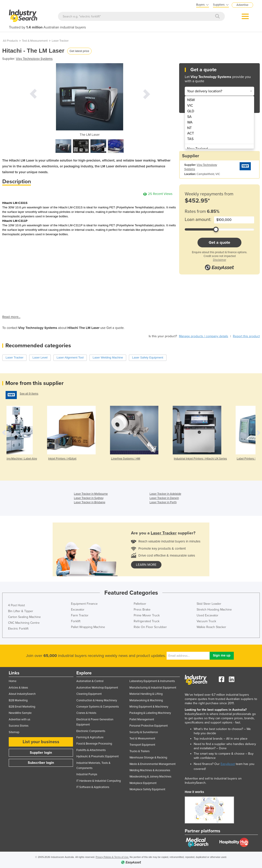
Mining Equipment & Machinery (149, 707)
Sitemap (14, 732)
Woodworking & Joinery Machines (150, 777)
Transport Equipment (142, 745)
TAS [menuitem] (190, 139)
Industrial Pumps (87, 774)
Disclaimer (220, 260)
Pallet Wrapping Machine (88, 627)
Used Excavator (207, 615)
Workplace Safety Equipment (147, 789)
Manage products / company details (204, 336)
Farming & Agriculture (90, 737)
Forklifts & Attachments (91, 750)
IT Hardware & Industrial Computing (99, 781)
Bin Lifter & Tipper (21, 611)
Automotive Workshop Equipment (97, 688)
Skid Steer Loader (209, 604)
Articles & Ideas (18, 688)
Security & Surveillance (144, 732)
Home (13, 681)
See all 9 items (29, 394)
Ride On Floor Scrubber (150, 627)
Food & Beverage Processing (94, 744)
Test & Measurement (35, 41)
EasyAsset (228, 764)
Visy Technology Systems (34, 59)
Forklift (76, 621)
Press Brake (142, 610)
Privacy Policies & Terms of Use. (112, 857)
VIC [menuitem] (190, 106)
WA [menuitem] (190, 122)
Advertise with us (19, 719)
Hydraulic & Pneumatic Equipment (98, 756)
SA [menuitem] (189, 117)
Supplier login (41, 753)
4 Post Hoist (16, 605)
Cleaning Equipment (89, 694)
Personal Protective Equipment (149, 726)
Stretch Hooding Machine (214, 610)
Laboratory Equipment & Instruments (152, 681)
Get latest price (79, 51)
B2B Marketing (18, 700)
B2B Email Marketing (22, 707)
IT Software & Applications (93, 787)
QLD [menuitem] (191, 111)
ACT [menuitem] (191, 133)
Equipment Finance (84, 604)
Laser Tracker (60, 41)
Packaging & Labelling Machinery (150, 713)
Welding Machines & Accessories (150, 770)
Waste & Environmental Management (152, 764)
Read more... (11, 317)
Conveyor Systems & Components (98, 707)
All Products (10, 41)
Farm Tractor (80, 615)
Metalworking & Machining (146, 700)
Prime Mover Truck (147, 615)
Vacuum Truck (206, 621)
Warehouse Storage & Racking (148, 758)
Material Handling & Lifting (146, 694)
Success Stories (19, 726)
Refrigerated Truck (147, 621)
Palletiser (140, 604)
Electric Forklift (18, 629)
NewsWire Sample (20, 713)
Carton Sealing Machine (24, 617)
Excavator (78, 610)
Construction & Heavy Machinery (97, 700)
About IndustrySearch (22, 694)
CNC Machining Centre (24, 623)
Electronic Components (91, 731)
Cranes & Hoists (86, 713)
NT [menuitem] (189, 128)
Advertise (242, 5)
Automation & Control (90, 681)
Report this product (246, 336)
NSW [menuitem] (191, 100)
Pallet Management (142, 719)
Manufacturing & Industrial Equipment (153, 688)
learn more (146, 565)
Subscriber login (41, 763)
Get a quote (219, 242)
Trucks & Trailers (140, 751)
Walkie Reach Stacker (211, 627)
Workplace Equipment (143, 783)
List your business (41, 742)
